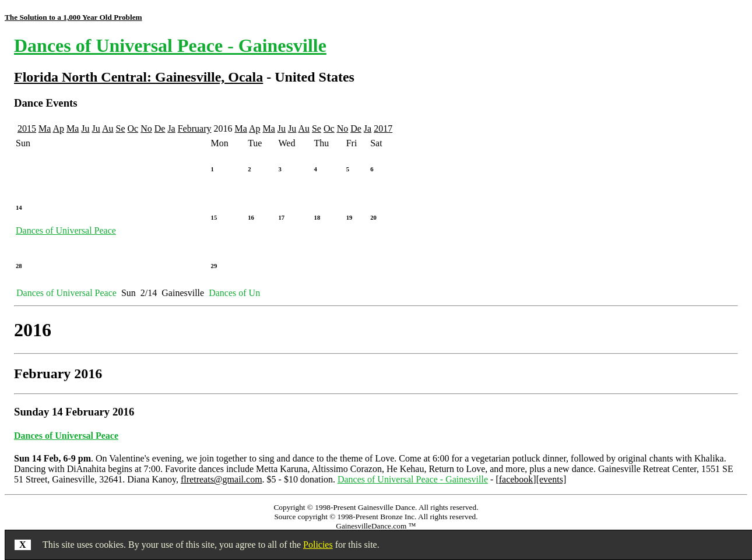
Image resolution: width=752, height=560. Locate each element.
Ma (45, 128)
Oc (133, 128)
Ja (171, 128)
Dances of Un (234, 293)
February (195, 128)
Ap (58, 128)
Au (108, 128)
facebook (516, 479)
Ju (85, 128)
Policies (318, 545)
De (160, 128)
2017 (383, 128)
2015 (27, 128)
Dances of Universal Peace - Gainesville (170, 45)
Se (121, 128)
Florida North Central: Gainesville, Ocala (138, 77)
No (146, 128)
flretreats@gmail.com (222, 479)
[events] (551, 479)
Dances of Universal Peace (66, 230)
